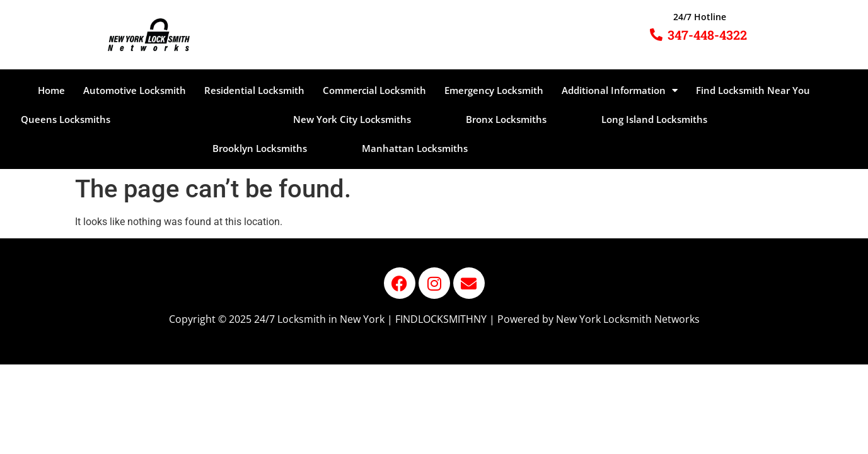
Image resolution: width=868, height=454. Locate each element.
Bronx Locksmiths (506, 119)
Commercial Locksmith (374, 90)
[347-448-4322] (656, 35)
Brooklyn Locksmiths (260, 148)
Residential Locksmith (254, 90)
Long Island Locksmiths (654, 119)
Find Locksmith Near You (753, 90)
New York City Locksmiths (352, 119)
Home (51, 90)
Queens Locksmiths (66, 119)
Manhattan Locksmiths (415, 148)
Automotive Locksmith (135, 90)
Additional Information (620, 90)
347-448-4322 (707, 35)
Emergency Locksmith (494, 90)
